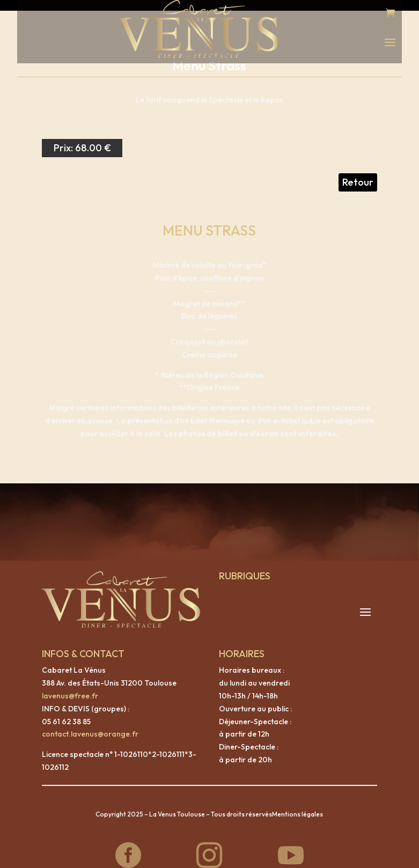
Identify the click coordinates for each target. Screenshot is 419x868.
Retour (358, 171)
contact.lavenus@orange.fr (90, 723)
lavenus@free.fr (70, 685)
